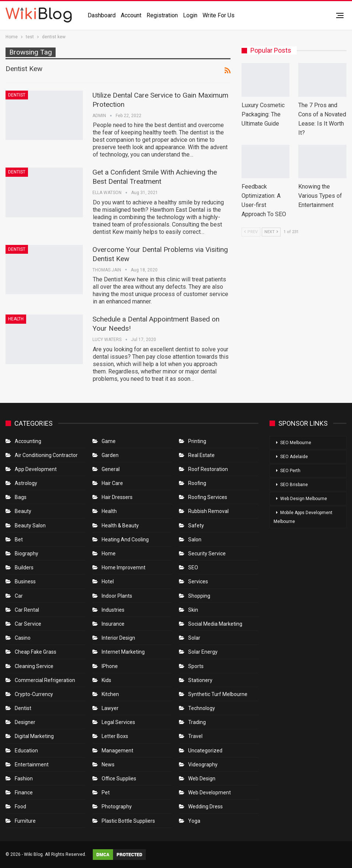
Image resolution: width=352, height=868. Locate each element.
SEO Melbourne (296, 443)
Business (25, 581)
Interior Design (118, 638)
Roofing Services (208, 497)
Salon (195, 540)
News (108, 765)
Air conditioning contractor (46, 455)
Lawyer (110, 708)
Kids (106, 680)
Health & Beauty (120, 526)
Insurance (113, 624)
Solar (194, 638)
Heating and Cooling (125, 540)
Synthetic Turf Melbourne (218, 694)
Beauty (23, 511)
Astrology (26, 483)
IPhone (110, 666)
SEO (193, 567)
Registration (162, 15)
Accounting (28, 441)
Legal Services (118, 722)
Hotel (108, 581)
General (111, 469)
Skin (193, 610)
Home (109, 554)
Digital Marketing (34, 736)
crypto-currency (34, 694)
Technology (202, 708)
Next (271, 232)
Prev (251, 232)
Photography (117, 806)
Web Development (210, 793)
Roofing (197, 483)
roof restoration (208, 469)
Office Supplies (119, 779)
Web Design (202, 779)
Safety (196, 526)
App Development (36, 469)
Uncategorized (205, 751)
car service (28, 624)
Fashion (24, 779)
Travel (195, 736)
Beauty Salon (30, 526)
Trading (197, 722)
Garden (110, 455)
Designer (25, 722)
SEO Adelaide (294, 457)
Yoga (194, 821)
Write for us (219, 15)
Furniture (25, 821)
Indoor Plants (117, 596)
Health (16, 319)
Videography (203, 765)
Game (109, 441)
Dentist (17, 95)
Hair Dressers (117, 497)
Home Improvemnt (124, 567)
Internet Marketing (123, 652)
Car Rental (27, 610)
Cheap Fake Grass (36, 652)
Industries (113, 610)
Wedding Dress (206, 806)
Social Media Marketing (215, 624)
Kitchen (110, 694)
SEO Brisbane (294, 485)
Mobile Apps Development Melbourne (303, 517)
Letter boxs (115, 736)
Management (117, 751)
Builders (24, 567)
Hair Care (112, 483)
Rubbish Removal (208, 511)
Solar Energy (203, 652)
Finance (24, 793)
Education (26, 751)
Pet (106, 793)
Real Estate (201, 455)
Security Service (207, 554)
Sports (196, 666)
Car (19, 596)
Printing (197, 441)
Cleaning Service (34, 666)
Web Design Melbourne (304, 499)
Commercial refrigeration (45, 680)
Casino (23, 638)
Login (190, 15)
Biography (27, 554)
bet (19, 540)
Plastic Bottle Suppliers (128, 821)
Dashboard (102, 15)
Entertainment (32, 765)
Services (198, 581)
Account (131, 15)
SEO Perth (290, 471)
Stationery (200, 680)
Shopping (199, 596)
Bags (21, 497)
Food (20, 806)
